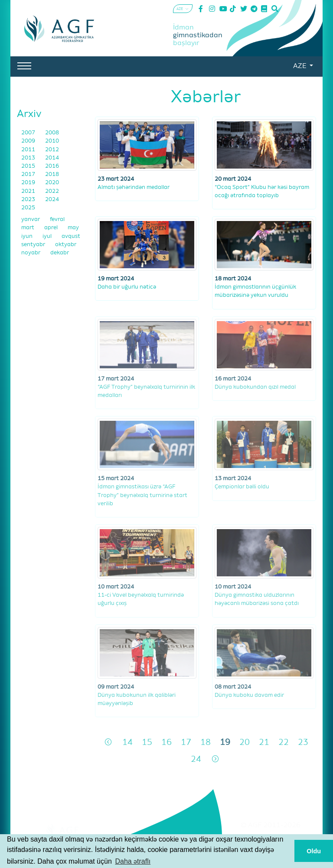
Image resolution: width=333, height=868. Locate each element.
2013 (29, 158)
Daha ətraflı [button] (133, 861)
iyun (28, 236)
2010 (52, 141)
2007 (29, 133)
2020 (52, 183)
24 (196, 759)
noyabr (31, 253)
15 (147, 743)
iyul (48, 236)
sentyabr (34, 245)
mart (28, 228)
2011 (29, 150)
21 (264, 743)
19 (225, 743)
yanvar (31, 219)
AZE (300, 66)
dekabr (60, 253)
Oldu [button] (314, 851)
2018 (52, 174)
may (73, 228)
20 (245, 743)
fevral (57, 219)
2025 (28, 208)
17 (186, 743)
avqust (71, 236)
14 (127, 743)
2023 (29, 200)
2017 (29, 174)
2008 (52, 133)
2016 (52, 166)
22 (284, 743)
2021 (29, 191)
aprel (52, 228)
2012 (52, 150)
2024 (52, 200)
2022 (52, 191)
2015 (29, 166)
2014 (52, 158)
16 (166, 743)
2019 (29, 183)
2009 (29, 141)
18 (206, 743)
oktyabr (66, 245)
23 (303, 743)
